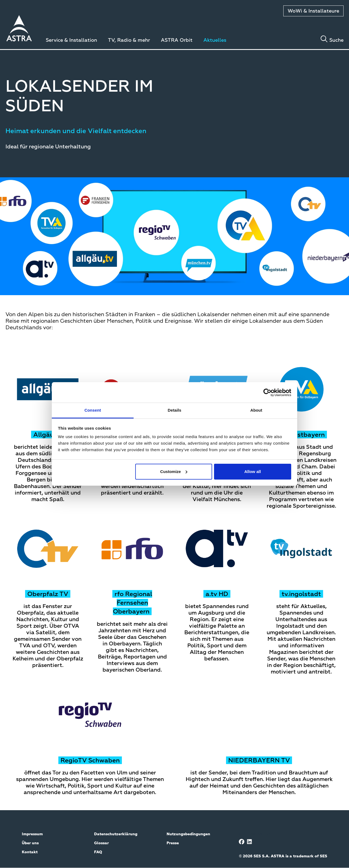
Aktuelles (215, 40)
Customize (174, 472)
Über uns (30, 843)
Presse (173, 843)
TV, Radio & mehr (129, 40)
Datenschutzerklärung (116, 834)
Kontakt (30, 852)
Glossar (101, 843)
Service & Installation (71, 40)
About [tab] (256, 410)
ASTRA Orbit (177, 40)
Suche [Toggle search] (336, 40)
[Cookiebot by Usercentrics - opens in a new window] (267, 393)
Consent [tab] (93, 410)
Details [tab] (174, 410)
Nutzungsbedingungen (188, 834)
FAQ (98, 852)
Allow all (253, 472)
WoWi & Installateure (313, 11)
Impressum (32, 834)
